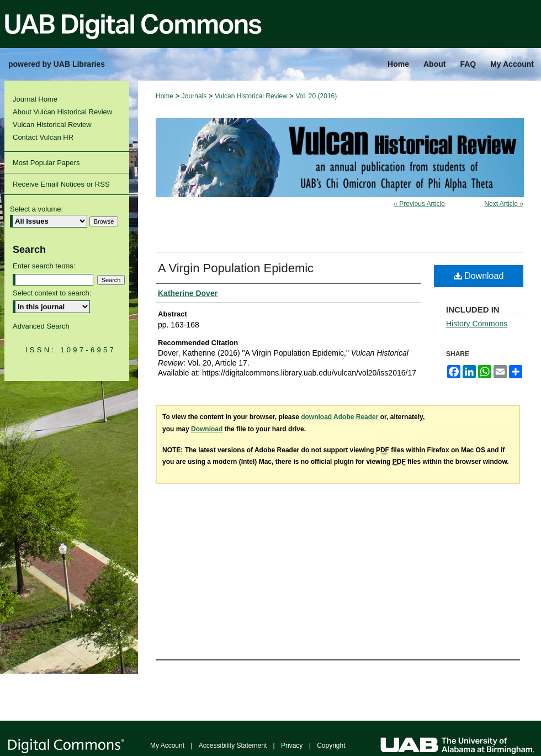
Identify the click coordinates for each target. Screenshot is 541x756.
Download (479, 276)
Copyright (331, 746)
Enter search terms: (44, 266)
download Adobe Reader (340, 417)
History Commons (477, 324)
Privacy (292, 746)
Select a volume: (36, 209)
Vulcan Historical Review (251, 96)
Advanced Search (41, 326)
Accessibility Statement (233, 746)
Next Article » (504, 204)
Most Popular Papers (46, 163)
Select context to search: (52, 293)
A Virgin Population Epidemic (236, 268)
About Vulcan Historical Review (62, 112)
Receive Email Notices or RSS (61, 184)
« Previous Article (419, 204)
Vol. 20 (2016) (317, 96)
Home (165, 96)
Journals (194, 96)
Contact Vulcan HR (43, 137)
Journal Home (35, 99)
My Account (167, 746)
